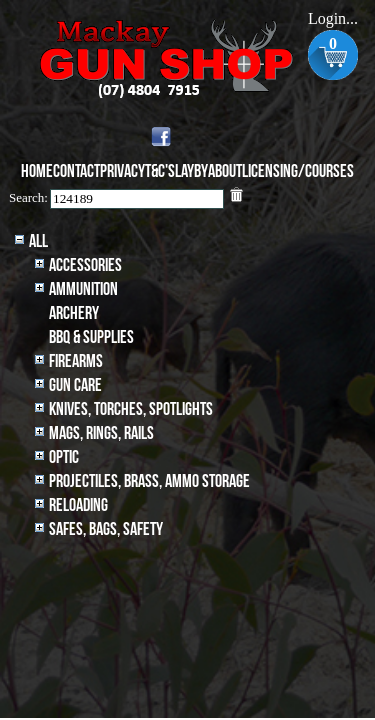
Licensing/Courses (298, 171)
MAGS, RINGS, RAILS (101, 433)
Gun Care (75, 385)
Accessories (85, 265)
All (38, 241)
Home (37, 171)
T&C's (160, 171)
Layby (191, 171)
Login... (333, 18)
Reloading (78, 505)
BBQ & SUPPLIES (91, 337)
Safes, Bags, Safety (106, 529)
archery (74, 313)
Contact (76, 171)
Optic (64, 457)
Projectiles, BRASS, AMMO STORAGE (149, 481)
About (225, 171)
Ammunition (83, 289)
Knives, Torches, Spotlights (131, 409)
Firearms (76, 361)
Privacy (122, 171)
